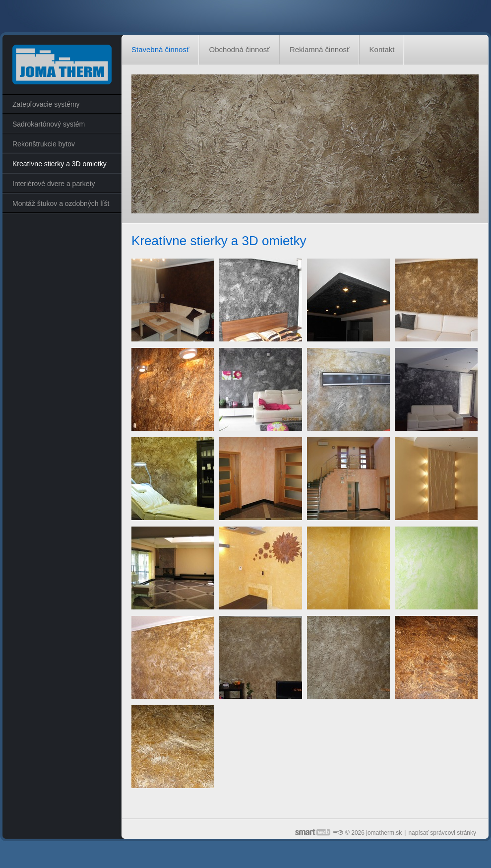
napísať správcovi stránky (442, 833)
